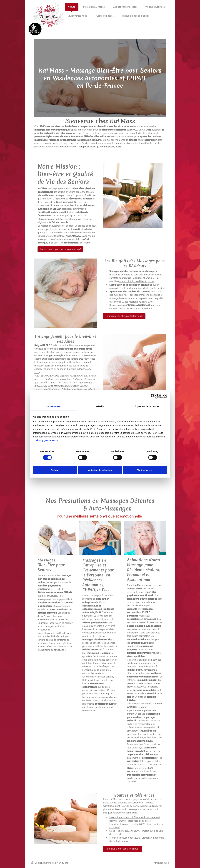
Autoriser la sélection (100, 470)
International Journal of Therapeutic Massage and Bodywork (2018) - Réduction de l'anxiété (135, 819)
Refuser (55, 470)
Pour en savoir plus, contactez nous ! (124, 316)
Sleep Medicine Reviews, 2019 (138, 302)
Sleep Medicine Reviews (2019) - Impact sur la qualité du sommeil (136, 833)
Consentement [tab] (53, 406)
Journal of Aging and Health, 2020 (136, 281)
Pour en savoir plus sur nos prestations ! (60, 249)
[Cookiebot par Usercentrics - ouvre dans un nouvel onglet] (153, 396)
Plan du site (62, 863)
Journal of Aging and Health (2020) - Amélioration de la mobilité (136, 826)
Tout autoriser (145, 470)
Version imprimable (43, 863)
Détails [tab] (100, 406)
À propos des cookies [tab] (147, 406)
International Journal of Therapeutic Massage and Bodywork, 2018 (87, 147)
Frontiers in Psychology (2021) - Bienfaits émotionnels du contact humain (137, 840)
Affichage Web (161, 863)
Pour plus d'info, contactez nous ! (122, 849)
